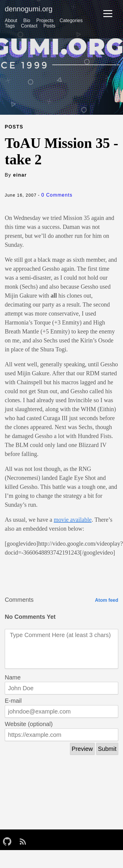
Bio (27, 20)
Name (13, 677)
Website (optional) (29, 724)
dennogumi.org (29, 9)
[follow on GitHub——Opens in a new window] (9, 840)
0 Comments (57, 195)
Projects (45, 20)
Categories (71, 20)
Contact (29, 26)
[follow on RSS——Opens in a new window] (25, 840)
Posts (49, 26)
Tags (10, 26)
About (11, 20)
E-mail (13, 701)
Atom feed (107, 600)
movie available (73, 520)
